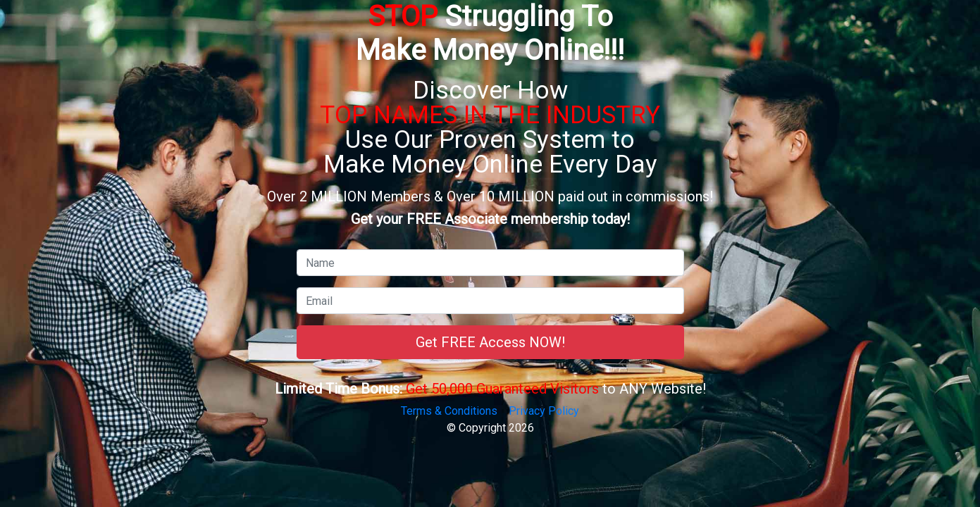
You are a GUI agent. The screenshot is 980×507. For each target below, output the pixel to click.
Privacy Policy (544, 411)
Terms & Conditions (449, 411)
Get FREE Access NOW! (490, 342)
